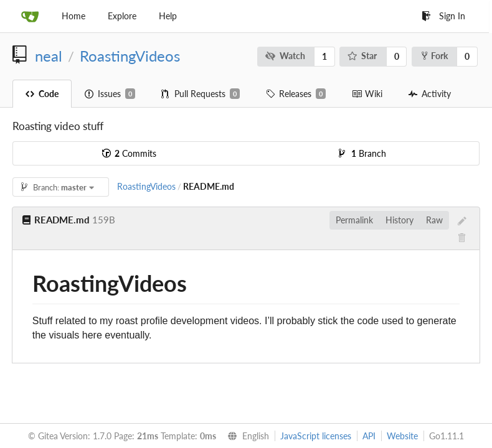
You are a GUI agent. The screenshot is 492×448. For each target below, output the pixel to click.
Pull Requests (201, 94)
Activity (430, 94)
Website (402, 436)
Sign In (443, 16)
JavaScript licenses (316, 436)
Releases (296, 94)
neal (49, 56)
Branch (362, 153)
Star (362, 56)
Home (73, 16)
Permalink (354, 220)
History (400, 220)
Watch (285, 56)
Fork (435, 56)
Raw (434, 220)
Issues (110, 94)
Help (168, 16)
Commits (129, 153)
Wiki (367, 94)
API (369, 436)
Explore (122, 16)
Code (42, 94)
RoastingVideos (130, 56)
